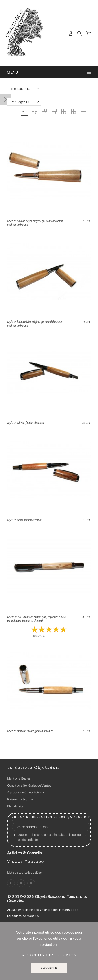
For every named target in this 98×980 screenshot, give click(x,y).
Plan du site (15, 806)
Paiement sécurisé (20, 799)
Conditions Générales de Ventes (29, 785)
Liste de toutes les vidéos (24, 873)
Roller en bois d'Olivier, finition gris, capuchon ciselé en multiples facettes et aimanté (36, 619)
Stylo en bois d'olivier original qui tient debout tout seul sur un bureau (35, 324)
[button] (24, 112)
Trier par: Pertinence (25, 89)
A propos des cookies (49, 955)
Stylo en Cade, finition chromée (25, 520)
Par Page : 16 (20, 102)
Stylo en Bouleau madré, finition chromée (30, 731)
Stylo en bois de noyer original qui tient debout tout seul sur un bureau (35, 223)
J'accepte (49, 968)
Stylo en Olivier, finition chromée (25, 423)
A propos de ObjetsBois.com (27, 792)
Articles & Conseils (25, 853)
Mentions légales (19, 778)
